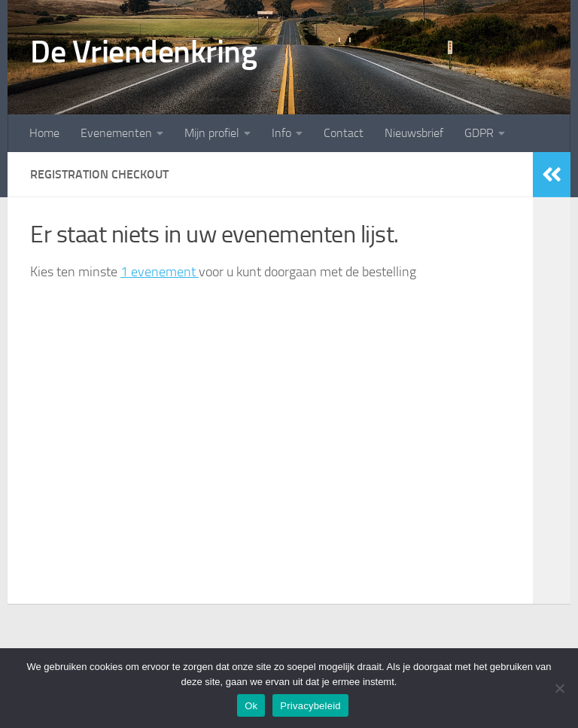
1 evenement (160, 272)
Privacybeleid (310, 706)
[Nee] (559, 688)
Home (44, 133)
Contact (344, 133)
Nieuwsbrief (414, 133)
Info (281, 133)
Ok (251, 706)
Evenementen (116, 133)
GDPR (479, 133)
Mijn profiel (212, 133)
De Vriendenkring (143, 52)
